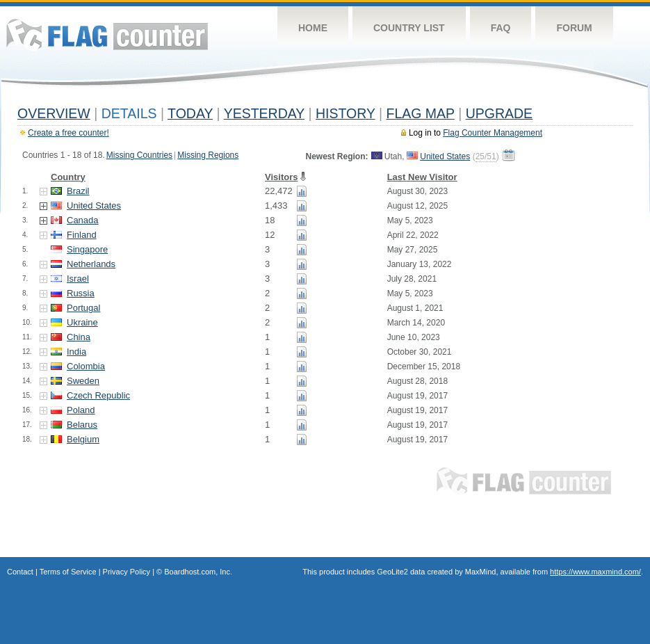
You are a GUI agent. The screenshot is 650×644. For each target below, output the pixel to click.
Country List (409, 28)
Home (313, 28)
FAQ (501, 28)
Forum (574, 28)
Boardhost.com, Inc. (198, 572)
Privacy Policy (127, 572)
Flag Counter (107, 34)
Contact (20, 572)
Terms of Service (68, 572)
